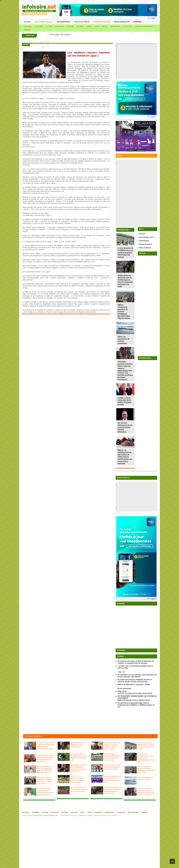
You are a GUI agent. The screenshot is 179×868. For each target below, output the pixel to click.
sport (26, 45)
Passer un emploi (102, 22)
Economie (39, 26)
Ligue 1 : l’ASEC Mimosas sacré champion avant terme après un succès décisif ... (79, 789)
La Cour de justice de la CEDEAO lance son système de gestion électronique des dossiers (125, 252)
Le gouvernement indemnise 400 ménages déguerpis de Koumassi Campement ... (112, 767)
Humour (27, 30)
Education (59, 26)
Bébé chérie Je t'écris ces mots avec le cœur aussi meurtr (135, 692)
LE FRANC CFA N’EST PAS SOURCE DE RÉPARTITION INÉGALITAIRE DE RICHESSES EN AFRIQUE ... (45, 747)
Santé (97, 26)
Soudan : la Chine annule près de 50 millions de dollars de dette (125, 401)
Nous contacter (122, 22)
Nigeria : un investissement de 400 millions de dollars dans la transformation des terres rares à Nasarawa (125, 457)
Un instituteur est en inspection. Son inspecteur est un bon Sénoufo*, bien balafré (137, 676)
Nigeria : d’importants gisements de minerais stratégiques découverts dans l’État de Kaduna (124, 311)
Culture (49, 26)
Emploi (105, 26)
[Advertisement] (89, 721)
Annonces (98, 812)
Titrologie (127, 26)
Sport (89, 26)
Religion (80, 26)
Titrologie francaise (143, 26)
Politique (28, 26)
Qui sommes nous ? (44, 22)
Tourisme (70, 26)
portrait (138, 22)
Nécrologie (115, 26)
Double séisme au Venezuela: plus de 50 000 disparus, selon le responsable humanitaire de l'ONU (125, 281)
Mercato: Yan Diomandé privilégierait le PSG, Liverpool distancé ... (78, 745)
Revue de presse (82, 22)
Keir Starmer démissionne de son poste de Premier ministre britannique (125, 427)
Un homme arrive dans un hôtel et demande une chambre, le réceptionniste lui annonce (136, 662)
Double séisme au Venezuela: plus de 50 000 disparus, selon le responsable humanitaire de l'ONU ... (146, 758)
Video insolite (133, 812)
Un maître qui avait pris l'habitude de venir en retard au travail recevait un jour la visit (135, 681)
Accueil (27, 22)
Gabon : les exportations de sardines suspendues (124, 340)
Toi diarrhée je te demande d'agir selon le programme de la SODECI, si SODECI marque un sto (136, 705)
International (63, 22)
